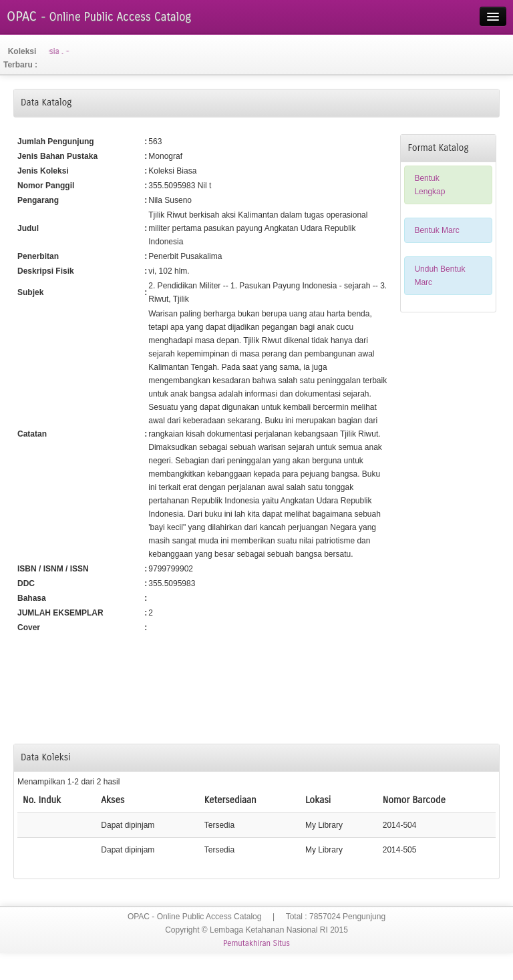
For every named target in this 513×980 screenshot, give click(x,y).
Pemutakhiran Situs (256, 943)
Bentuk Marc (437, 230)
